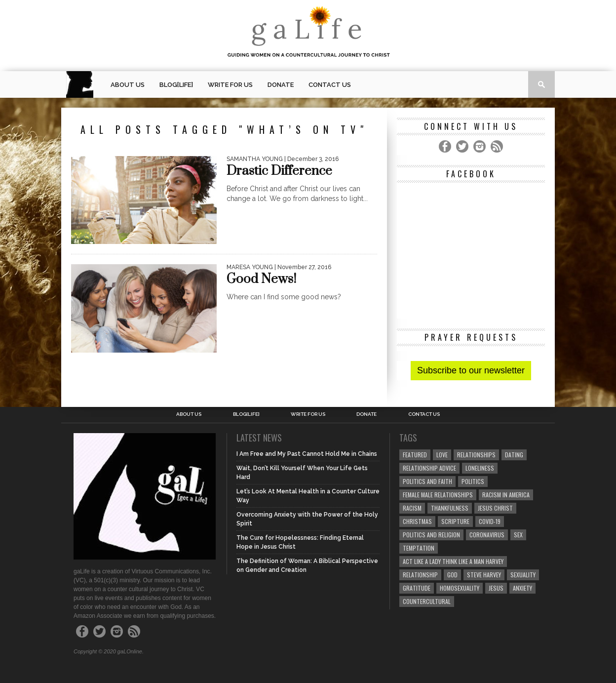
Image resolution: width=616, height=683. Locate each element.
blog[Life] (176, 85)
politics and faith (427, 481)
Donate (281, 85)
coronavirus (487, 535)
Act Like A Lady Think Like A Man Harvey (453, 561)
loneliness (480, 468)
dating (514, 455)
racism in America (506, 495)
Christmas (417, 521)
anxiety (522, 588)
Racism (412, 508)
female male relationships (438, 495)
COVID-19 (490, 521)
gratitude (417, 588)
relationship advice (429, 468)
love (442, 455)
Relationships (476, 455)
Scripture (455, 521)
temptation (419, 548)
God (452, 575)
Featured (415, 455)
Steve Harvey (484, 575)
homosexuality (460, 588)
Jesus (496, 588)
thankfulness (450, 508)
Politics (473, 481)
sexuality (523, 575)
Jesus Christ (495, 508)
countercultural (427, 601)
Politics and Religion (431, 535)
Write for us (230, 85)
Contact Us (330, 85)
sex (518, 535)
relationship (420, 575)
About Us (128, 85)
